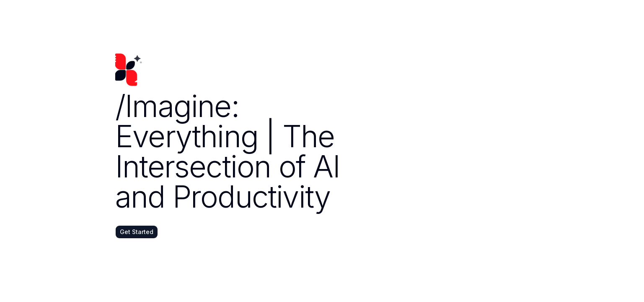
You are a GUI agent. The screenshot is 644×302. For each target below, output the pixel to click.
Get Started (137, 232)
